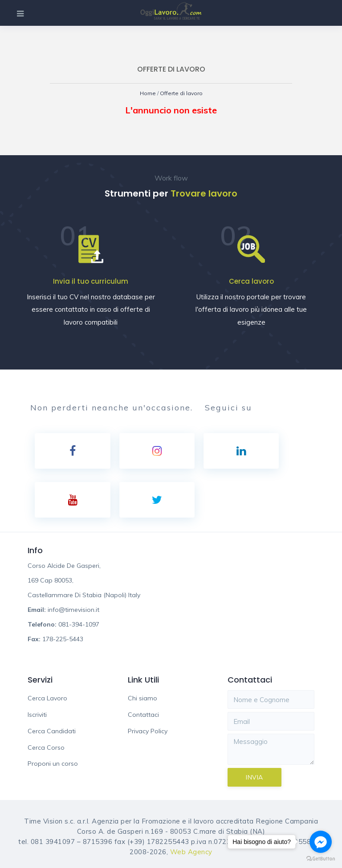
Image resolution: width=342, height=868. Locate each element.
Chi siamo (142, 698)
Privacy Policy (148, 731)
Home (149, 93)
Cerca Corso (46, 747)
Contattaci (143, 715)
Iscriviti (37, 715)
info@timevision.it (73, 610)
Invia (254, 777)
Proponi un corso (53, 764)
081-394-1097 (79, 624)
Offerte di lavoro (181, 93)
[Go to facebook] (321, 842)
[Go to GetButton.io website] (321, 859)
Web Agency (191, 852)
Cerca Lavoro (47, 698)
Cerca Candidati (52, 731)
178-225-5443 (63, 639)
